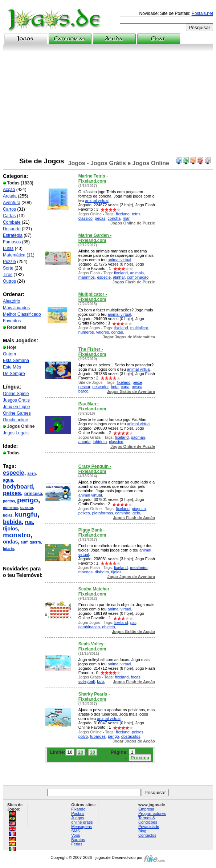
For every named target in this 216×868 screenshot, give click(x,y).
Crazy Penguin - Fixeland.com (95, 469)
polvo (83, 736)
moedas (85, 572)
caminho (123, 513)
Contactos (147, 835)
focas (136, 677)
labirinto (100, 442)
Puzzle (9, 262)
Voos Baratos (78, 837)
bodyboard (18, 487)
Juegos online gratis (82, 820)
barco (83, 391)
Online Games (17, 413)
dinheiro (102, 572)
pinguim (139, 509)
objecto (108, 627)
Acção (9, 190)
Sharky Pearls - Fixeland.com (94, 697)
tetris (136, 214)
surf (24, 542)
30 (93, 752)
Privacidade (149, 827)
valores (103, 332)
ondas (10, 542)
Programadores (152, 813)
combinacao (138, 277)
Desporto (12, 229)
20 (81, 752)
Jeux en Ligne (17, 407)
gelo (136, 513)
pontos (9, 501)
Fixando (78, 809)
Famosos (12, 242)
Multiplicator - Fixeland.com (93, 297)
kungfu (26, 514)
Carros (9, 209)
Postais (78, 813)
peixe (137, 382)
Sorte (8, 268)
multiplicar (139, 328)
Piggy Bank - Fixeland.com (92, 533)
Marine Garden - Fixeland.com (95, 238)
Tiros (8, 275)
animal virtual (97, 200)
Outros (9, 281)
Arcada (10, 196)
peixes (12, 493)
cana (125, 387)
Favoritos (12, 321)
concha (114, 218)
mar (126, 218)
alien (32, 473)
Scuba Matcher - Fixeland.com (95, 592)
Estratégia (13, 235)
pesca (137, 387)
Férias (77, 844)
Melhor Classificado (22, 314)
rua (29, 522)
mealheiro (139, 568)
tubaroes (98, 736)
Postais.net (202, 13)
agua (8, 480)
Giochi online (15, 420)
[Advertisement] (108, 105)
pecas (100, 218)
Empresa (146, 809)
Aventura (12, 203)
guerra (35, 542)
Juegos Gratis (16, 400)
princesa (33, 494)
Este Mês (12, 367)
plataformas (103, 513)
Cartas (9, 216)
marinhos (87, 277)
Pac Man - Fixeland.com (92, 406)
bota (115, 387)
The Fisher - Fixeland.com (92, 352)
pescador (100, 387)
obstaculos (131, 736)
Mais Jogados (16, 308)
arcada (85, 442)
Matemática (14, 255)
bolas (8, 515)
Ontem (9, 354)
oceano (27, 508)
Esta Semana (16, 361)
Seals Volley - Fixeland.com (92, 646)
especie (14, 473)
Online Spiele (16, 394)
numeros (11, 508)
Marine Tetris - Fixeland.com (93, 179)
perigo (28, 500)
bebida (12, 522)
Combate (12, 222)
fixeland (123, 214)
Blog (142, 831)
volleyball (87, 681)
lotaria (8, 549)
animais (137, 273)
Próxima (140, 758)
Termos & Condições (148, 820)
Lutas (8, 248)
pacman (138, 437)
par (133, 622)
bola (101, 681)
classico (85, 218)
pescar (84, 387)
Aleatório (11, 301)
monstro (17, 535)
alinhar (119, 277)
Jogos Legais (16, 433)
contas (117, 332)
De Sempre (14, 374)
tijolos (10, 529)
